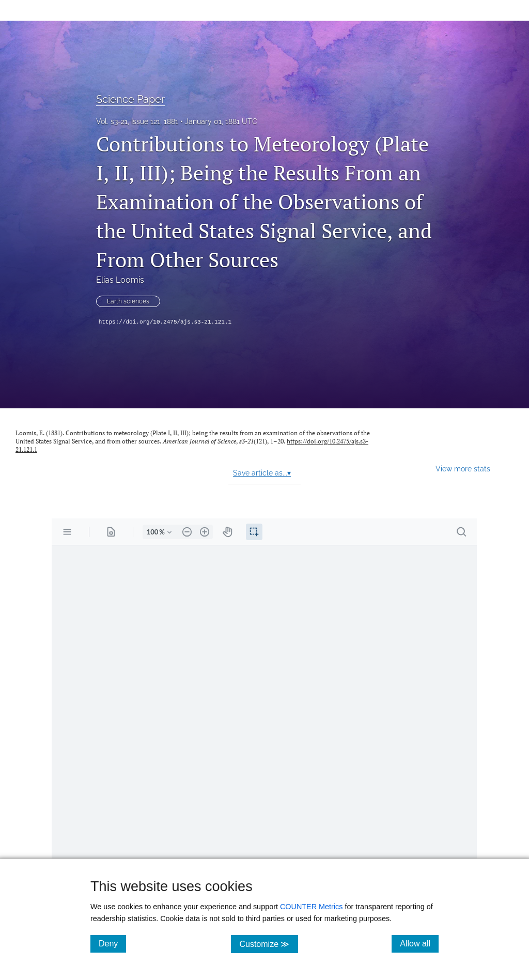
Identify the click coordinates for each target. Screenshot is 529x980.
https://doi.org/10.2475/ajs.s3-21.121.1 (165, 322)
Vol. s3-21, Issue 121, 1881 (137, 121)
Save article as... (262, 473)
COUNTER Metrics (312, 907)
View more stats (463, 469)
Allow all (419, 943)
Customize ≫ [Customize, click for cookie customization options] (268, 944)
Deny (112, 943)
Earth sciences (128, 301)
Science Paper (130, 99)
